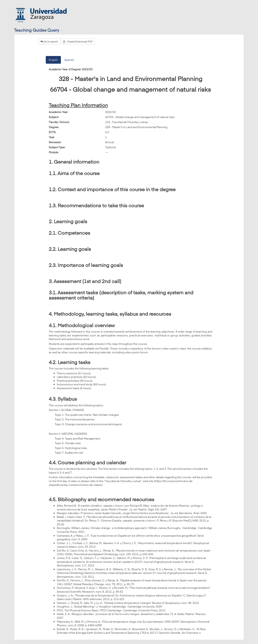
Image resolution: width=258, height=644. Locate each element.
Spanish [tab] (69, 60)
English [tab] (53, 60)
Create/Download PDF (78, 41)
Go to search (49, 41)
